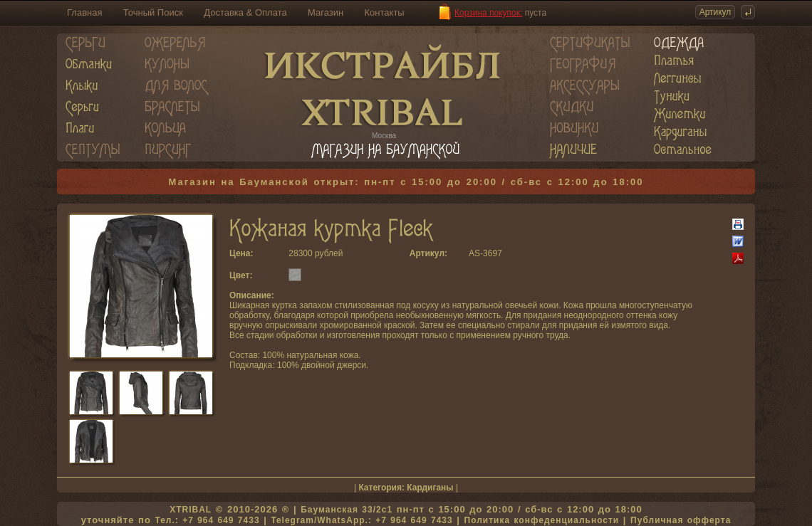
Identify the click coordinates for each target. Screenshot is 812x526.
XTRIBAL (191, 510)
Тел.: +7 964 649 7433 (207, 520)
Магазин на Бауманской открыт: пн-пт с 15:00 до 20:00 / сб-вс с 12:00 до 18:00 (406, 182)
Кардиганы (430, 488)
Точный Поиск (153, 12)
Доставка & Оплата (245, 12)
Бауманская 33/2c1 (347, 510)
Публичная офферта (681, 520)
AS (474, 253)
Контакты (385, 12)
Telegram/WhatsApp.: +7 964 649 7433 (361, 520)
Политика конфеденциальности (542, 520)
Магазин (326, 12)
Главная (84, 12)
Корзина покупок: (488, 13)
